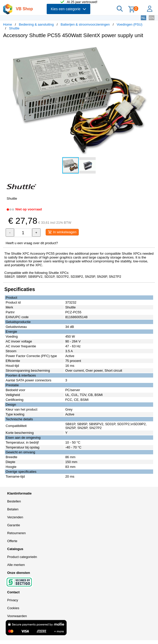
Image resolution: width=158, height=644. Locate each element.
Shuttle (14, 28)
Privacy (13, 600)
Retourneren (16, 533)
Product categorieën (22, 557)
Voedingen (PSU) (130, 24)
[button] (150, 48)
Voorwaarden (17, 616)
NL (144, 18)
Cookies (13, 608)
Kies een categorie (68, 9)
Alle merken (16, 565)
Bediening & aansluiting (36, 24)
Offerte (12, 541)
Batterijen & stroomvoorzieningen (85, 24)
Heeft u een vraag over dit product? (32, 243)
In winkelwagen (62, 232)
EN (152, 18)
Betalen (13, 509)
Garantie (14, 525)
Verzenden (15, 517)
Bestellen (14, 501)
